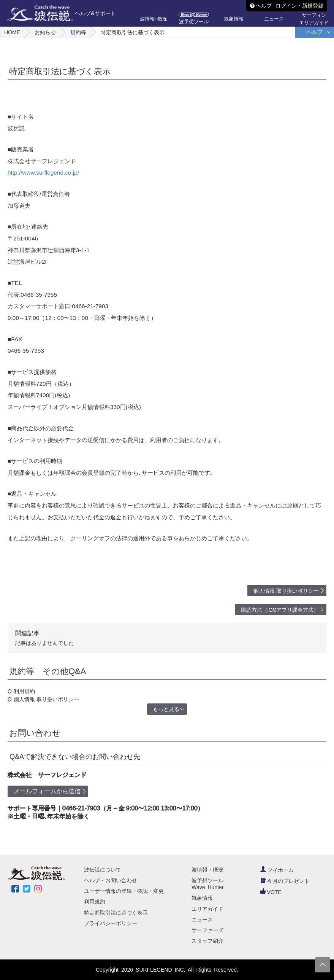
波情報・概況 (207, 870)
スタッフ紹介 (207, 941)
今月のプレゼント (285, 881)
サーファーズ (207, 930)
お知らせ (45, 32)
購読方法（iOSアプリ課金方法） (280, 610)
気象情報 (202, 898)
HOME (12, 32)
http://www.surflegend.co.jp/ (43, 173)
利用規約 (24, 691)
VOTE (271, 892)
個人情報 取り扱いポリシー (286, 591)
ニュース (202, 920)
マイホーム (277, 870)
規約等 (78, 32)
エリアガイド (207, 909)
